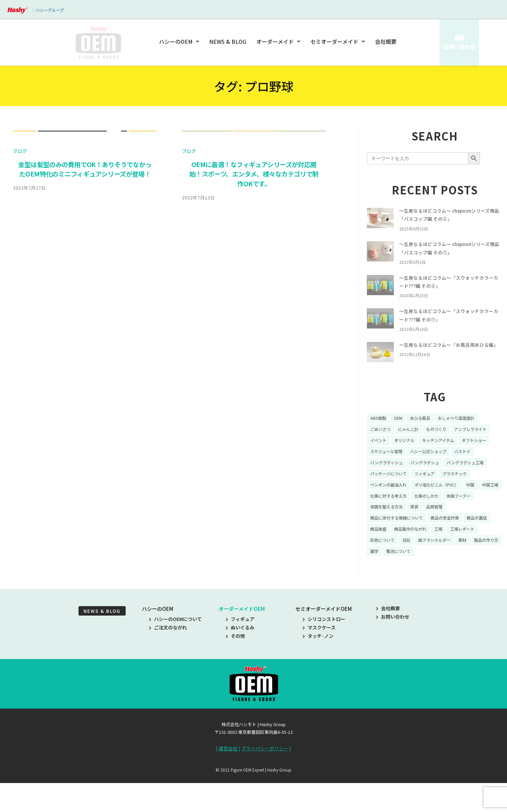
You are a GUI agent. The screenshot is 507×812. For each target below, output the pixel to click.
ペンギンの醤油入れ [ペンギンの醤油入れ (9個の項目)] (391, 513)
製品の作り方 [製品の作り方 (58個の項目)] (402, 583)
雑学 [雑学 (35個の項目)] (428, 583)
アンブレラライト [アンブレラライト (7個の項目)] (389, 454)
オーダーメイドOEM (242, 641)
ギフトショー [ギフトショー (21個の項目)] (430, 466)
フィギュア (240, 652)
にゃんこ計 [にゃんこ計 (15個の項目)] (413, 443)
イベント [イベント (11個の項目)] (425, 454)
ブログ (20, 323)
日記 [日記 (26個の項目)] (447, 571)
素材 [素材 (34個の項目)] (375, 583)
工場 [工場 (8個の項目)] (478, 560)
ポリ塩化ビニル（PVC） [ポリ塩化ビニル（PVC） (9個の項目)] (446, 513)
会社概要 (386, 41)
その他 (235, 668)
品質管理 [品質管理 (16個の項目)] (478, 536)
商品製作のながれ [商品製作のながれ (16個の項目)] (447, 560)
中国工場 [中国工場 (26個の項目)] (380, 525)
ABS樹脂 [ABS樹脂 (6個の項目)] (379, 431)
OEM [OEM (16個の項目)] (401, 431)
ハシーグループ (50, 10)
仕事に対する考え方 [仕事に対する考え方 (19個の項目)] (418, 525)
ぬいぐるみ (240, 660)
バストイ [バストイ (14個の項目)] (430, 478)
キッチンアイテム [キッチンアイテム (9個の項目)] (389, 466)
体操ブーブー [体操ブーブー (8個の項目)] (384, 536)
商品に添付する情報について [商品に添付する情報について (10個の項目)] (401, 548)
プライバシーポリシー (265, 781)
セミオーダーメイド (338, 41)
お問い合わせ (393, 649)
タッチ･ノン (318, 668)
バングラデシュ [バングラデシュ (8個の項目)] (387, 490)
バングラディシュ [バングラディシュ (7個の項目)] (466, 478)
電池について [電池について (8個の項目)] (455, 583)
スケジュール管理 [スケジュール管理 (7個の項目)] (470, 466)
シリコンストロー (324, 652)
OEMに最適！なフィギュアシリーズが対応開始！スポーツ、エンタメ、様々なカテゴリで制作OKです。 (254, 346)
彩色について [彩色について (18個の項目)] (420, 571)
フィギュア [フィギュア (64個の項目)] (432, 501)
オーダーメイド (278, 41)
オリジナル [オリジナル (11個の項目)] (454, 454)
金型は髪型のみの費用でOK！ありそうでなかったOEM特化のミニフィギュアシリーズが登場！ (85, 341)
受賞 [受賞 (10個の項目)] (456, 536)
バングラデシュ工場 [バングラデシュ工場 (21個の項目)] (433, 490)
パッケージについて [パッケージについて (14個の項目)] (391, 501)
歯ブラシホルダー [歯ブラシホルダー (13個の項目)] (478, 571)
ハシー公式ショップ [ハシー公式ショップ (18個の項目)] (391, 478)
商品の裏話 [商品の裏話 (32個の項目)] (382, 560)
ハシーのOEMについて (175, 652)
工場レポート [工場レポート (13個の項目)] (384, 571)
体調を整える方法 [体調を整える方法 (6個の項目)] (425, 536)
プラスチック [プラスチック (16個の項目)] (466, 501)
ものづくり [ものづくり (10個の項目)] (445, 443)
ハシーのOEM (180, 41)
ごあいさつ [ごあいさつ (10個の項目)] (382, 443)
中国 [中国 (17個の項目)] (484, 513)
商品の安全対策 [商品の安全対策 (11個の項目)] (456, 548)
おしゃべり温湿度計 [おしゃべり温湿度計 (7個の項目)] (467, 431)
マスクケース (319, 660)
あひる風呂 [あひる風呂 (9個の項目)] (426, 431)
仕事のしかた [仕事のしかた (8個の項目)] (461, 525)
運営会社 (228, 781)
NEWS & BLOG (228, 41)
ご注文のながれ (168, 660)
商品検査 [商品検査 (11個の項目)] (411, 560)
